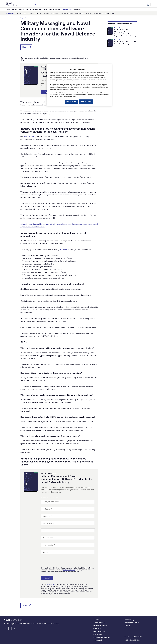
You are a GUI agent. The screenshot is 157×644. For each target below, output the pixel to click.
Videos (88, 13)
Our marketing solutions (102, 637)
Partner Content (111, 13)
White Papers (79, 13)
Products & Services (51, 13)
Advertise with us (99, 623)
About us (96, 620)
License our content (100, 626)
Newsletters (97, 634)
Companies (10, 13)
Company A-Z (21, 13)
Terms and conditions (132, 623)
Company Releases (66, 13)
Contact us (97, 628)
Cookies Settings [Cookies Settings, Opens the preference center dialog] (71, 101)
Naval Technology (30, 137)
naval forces (64, 250)
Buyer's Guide (119, 28)
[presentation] (57, 560)
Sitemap (127, 626)
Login (148, 5)
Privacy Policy (52, 584)
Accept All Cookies (86, 101)
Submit (48, 578)
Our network (98, 640)
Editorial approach (100, 631)
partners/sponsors (69, 570)
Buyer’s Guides (98, 13)
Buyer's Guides (25, 18)
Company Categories (35, 13)
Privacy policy (129, 620)
